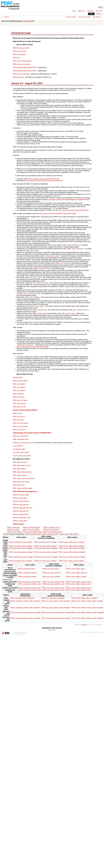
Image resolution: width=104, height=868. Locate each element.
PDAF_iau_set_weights (20, 426)
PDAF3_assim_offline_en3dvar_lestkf (78, 591)
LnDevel (7, 17)
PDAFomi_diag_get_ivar (21, 517)
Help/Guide (90, 11)
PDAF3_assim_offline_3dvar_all (76, 576)
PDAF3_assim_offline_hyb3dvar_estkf (78, 587)
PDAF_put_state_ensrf (20, 439)
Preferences (81, 11)
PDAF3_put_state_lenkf (50, 537)
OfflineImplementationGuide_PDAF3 (25, 71)
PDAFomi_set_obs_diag (21, 498)
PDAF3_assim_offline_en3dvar (76, 580)
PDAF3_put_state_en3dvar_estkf (53, 585)
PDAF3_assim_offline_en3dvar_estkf (78, 585)
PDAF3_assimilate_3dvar (26, 572)
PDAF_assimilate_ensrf (21, 442)
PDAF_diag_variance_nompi (22, 475)
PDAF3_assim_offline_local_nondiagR (71, 545)
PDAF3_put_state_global (31, 533)
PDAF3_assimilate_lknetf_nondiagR (21, 551)
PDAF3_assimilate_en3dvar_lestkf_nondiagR (25, 604)
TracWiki (84, 628)
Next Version (97, 17)
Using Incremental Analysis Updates (25, 413)
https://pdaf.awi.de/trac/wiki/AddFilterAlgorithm (33, 350)
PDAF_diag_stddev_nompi (21, 468)
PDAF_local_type (18, 400)
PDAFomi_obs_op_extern (21, 48)
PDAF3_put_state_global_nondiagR (46, 555)
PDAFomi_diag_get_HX (20, 514)
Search (99, 14)
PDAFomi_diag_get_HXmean (22, 511)
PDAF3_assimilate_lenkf (33, 537)
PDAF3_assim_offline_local (52, 535)
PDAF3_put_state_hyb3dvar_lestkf (54, 593)
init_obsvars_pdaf (19, 452)
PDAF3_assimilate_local (51, 531)
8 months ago (26, 21)
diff (33, 21)
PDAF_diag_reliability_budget (22, 491)
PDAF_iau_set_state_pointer (22, 61)
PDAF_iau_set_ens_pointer (22, 64)
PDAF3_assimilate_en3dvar (27, 580)
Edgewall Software (21, 637)
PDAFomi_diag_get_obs (21, 507)
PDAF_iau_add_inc (19, 433)
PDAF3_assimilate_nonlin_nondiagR (21, 560)
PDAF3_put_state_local (51, 533)
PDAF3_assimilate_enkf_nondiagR (20, 564)
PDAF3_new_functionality (21, 74)
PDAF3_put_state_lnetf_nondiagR (45, 549)
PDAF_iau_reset (18, 423)
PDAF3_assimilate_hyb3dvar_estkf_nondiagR (25, 621)
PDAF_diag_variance (20, 478)
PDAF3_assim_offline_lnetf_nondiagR (71, 549)
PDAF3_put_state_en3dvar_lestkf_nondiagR (56, 604)
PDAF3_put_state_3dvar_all (51, 576)
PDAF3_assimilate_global (31, 531)
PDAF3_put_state (13, 533)
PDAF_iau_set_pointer (20, 429)
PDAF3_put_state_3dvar (50, 572)
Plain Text (52, 633)
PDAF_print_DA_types (20, 384)
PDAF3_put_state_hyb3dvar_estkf (53, 587)
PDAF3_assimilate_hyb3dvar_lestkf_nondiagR (25, 615)
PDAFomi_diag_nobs (20, 501)
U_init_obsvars (18, 449)
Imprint (91, 635)
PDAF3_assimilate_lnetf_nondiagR (20, 549)
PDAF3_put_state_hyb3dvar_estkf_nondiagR (56, 621)
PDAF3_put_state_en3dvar (51, 580)
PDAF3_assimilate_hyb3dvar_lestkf (30, 593)
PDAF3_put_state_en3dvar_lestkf (53, 591)
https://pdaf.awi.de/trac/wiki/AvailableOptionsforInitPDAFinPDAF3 (68, 200)
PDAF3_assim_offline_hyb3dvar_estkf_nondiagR (87, 621)
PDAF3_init (16, 58)
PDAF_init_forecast (19, 406)
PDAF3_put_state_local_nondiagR (45, 545)
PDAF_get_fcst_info (19, 410)
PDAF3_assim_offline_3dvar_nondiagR (84, 601)
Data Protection (99, 635)
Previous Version (71, 17)
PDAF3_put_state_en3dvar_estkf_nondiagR (55, 611)
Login (74, 11)
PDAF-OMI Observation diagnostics (25, 494)
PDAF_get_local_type (20, 403)
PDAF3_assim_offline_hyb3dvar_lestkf (79, 593)
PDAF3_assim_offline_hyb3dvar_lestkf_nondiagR (88, 615)
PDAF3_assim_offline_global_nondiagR (72, 555)
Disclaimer (85, 635)
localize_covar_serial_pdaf (22, 459)
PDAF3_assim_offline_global (32, 535)
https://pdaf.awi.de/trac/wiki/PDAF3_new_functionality (44, 181)
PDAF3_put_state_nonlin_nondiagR (46, 560)
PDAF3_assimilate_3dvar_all (27, 576)
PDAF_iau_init (17, 416)
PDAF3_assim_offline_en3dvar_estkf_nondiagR (87, 611)
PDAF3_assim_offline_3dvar (75, 572)
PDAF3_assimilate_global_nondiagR (21, 555)
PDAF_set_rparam (19, 390)
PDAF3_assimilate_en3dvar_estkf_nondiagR (25, 611)
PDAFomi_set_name (20, 51)
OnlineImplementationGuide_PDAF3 (25, 67)
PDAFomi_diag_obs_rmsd (21, 521)
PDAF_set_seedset (19, 393)
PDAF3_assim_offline (14, 535)
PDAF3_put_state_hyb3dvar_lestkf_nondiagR (56, 615)
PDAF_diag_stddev (19, 472)
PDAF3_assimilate (13, 531)
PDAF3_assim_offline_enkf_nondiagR (71, 564)
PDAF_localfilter (18, 397)
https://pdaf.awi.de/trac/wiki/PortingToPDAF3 (44, 179)
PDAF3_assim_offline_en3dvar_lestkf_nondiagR (87, 604)
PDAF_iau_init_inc (19, 420)
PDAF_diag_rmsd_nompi (21, 485)
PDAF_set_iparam (19, 387)
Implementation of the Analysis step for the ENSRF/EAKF (32, 436)
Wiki (91, 14)
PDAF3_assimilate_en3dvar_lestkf (29, 591)
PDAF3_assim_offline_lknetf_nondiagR (72, 551)
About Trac (99, 11)
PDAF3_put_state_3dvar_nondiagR (53, 601)
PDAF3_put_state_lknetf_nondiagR (46, 551)
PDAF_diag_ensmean (20, 465)
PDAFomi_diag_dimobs (21, 504)
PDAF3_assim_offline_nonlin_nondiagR (72, 560)
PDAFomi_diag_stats (20, 524)
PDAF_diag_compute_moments (23, 481)
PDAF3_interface (18, 77)
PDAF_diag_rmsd (18, 488)
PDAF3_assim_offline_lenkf (68, 537)
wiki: (2, 17)
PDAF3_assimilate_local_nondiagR (20, 545)
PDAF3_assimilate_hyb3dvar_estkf (30, 587)
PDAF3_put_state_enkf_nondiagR (45, 564)
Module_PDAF (18, 380)
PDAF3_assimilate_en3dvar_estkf (29, 585)
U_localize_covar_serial (21, 455)
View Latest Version (85, 17)
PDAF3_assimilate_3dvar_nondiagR (22, 601)
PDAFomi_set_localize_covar (22, 446)
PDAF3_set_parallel (19, 54)
